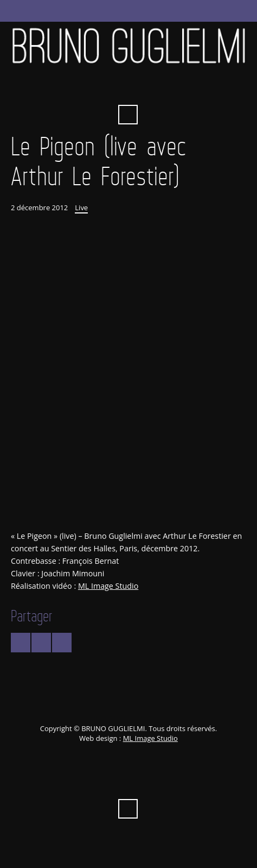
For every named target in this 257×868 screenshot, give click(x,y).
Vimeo (128, 88)
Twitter (68, 88)
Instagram (187, 88)
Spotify (167, 88)
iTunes (147, 88)
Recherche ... (128, 115)
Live (81, 207)
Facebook (88, 88)
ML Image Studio (108, 586)
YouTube (108, 88)
